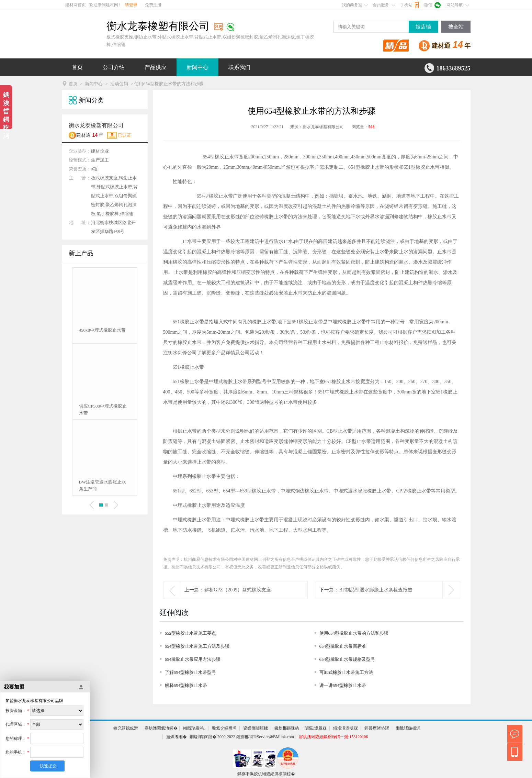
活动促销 (119, 84)
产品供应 (156, 67)
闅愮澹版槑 (316, 728)
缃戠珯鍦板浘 (408, 728)
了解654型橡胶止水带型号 (191, 672)
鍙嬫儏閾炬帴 (256, 728)
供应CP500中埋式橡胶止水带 (103, 409)
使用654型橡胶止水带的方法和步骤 (354, 633)
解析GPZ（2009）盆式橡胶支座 (238, 590)
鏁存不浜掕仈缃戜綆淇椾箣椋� (266, 774)
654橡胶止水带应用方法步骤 (193, 659)
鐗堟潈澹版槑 (346, 728)
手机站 (406, 5)
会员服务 (381, 5)
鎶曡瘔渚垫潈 (377, 728)
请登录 (131, 5)
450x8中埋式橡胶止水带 (103, 330)
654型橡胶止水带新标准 (343, 646)
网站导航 (455, 5)
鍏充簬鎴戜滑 (126, 728)
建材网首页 (76, 5)
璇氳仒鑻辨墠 (224, 728)
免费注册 (153, 5)
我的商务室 (352, 5)
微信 (428, 5)
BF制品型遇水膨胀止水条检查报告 (376, 590)
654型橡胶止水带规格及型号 (347, 659)
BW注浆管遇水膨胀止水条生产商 (103, 485)
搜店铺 (423, 27)
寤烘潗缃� (177, 737)
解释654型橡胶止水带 (186, 685)
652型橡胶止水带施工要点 (191, 633)
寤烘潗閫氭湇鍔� (161, 728)
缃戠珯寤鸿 (194, 728)
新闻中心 (197, 67)
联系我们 (239, 67)
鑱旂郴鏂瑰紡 (287, 728)
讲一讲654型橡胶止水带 (343, 685)
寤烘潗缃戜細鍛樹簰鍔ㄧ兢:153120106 (333, 737)
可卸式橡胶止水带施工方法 (346, 672)
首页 (77, 67)
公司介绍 (114, 67)
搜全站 (456, 27)
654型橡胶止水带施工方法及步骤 (197, 646)
